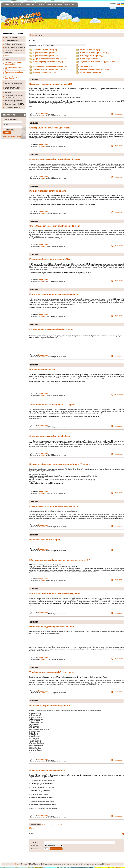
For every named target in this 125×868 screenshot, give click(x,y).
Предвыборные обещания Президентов (14, 96)
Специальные (43, 113)
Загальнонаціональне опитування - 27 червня (52, 405)
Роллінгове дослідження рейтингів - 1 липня (51, 329)
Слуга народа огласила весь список (47, 770)
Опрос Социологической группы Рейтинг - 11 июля (55, 226)
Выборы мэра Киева (12, 41)
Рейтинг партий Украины (14, 44)
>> (61, 824)
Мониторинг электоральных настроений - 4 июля (54, 294)
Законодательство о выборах (15, 48)
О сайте (17, 5)
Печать (17, 864)
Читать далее (119, 114)
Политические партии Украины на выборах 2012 (14, 83)
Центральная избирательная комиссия (15, 52)
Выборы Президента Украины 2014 (13, 78)
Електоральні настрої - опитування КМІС (50, 259)
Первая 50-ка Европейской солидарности (50, 706)
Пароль (6, 124)
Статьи (8, 56)
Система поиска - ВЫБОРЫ (15, 104)
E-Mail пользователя (10, 120)
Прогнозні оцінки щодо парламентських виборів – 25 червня (59, 464)
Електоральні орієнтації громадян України (50, 128)
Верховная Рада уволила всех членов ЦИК (51, 84)
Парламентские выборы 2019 (14, 68)
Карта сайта (71, 5)
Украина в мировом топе (14, 101)
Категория (35, 846)
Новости (8, 59)
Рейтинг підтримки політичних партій (48, 191)
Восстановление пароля (13, 136)
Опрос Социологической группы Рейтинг (50, 436)
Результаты (35, 849)
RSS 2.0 (33, 828)
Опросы (8, 92)
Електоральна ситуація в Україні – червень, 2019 (53, 506)
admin (43, 115)
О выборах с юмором (13, 107)
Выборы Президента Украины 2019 (13, 63)
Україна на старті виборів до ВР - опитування (52, 672)
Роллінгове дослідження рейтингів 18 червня (52, 627)
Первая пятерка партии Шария (45, 540)
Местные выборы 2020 (13, 37)
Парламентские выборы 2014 (14, 73)
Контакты (107, 864)
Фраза (34, 842)
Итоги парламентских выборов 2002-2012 (13, 88)
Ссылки (40, 5)
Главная (7, 5)
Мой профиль (9, 115)
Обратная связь (54, 5)
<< (42, 824)
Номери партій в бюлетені (42, 370)
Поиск (32, 834)
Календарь (29, 5)
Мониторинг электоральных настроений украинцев (55, 593)
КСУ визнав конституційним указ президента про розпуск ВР (60, 560)
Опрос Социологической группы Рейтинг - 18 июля (55, 159)
